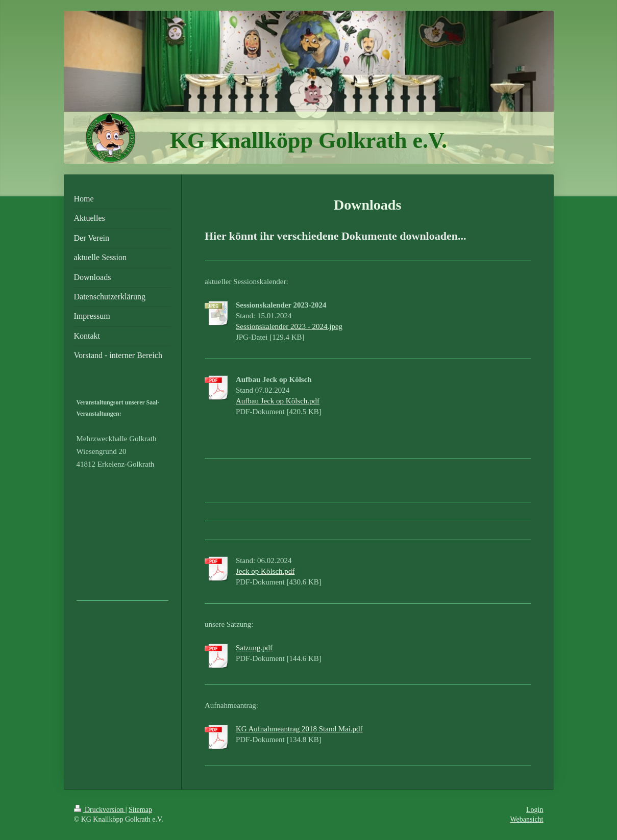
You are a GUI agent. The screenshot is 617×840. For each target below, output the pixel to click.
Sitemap (140, 810)
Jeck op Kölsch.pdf (265, 571)
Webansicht (527, 819)
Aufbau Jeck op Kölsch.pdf (278, 401)
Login (535, 810)
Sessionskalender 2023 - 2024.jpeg (289, 326)
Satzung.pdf (254, 648)
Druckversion (100, 810)
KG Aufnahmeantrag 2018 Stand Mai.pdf (299, 729)
